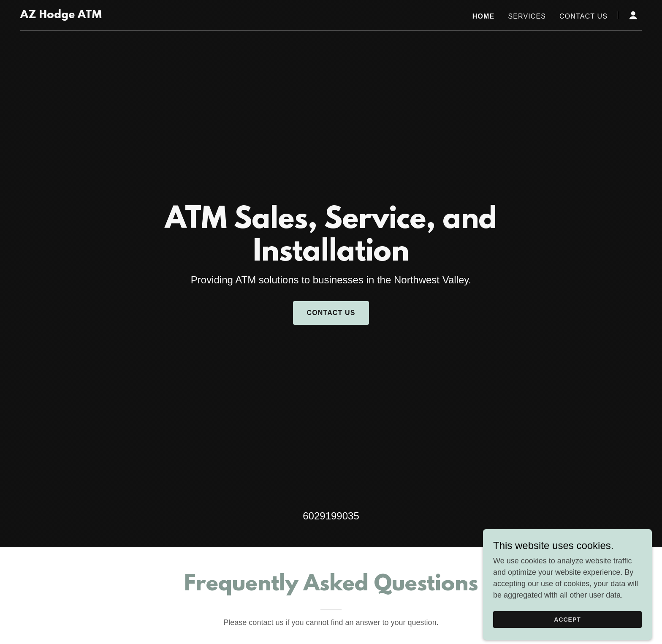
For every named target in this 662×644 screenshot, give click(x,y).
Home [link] (484, 16)
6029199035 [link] (331, 516)
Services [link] (527, 16)
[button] (633, 15)
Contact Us (331, 313)
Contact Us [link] (583, 16)
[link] (61, 16)
